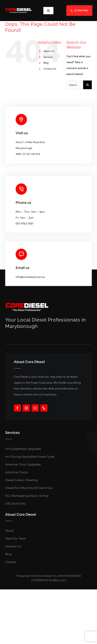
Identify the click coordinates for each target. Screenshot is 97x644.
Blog (46, 63)
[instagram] (26, 408)
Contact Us (50, 69)
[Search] (87, 85)
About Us (49, 51)
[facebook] (17, 408)
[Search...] (75, 85)
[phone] (44, 408)
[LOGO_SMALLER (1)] (18, 9)
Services (48, 57)
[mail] (35, 408)
